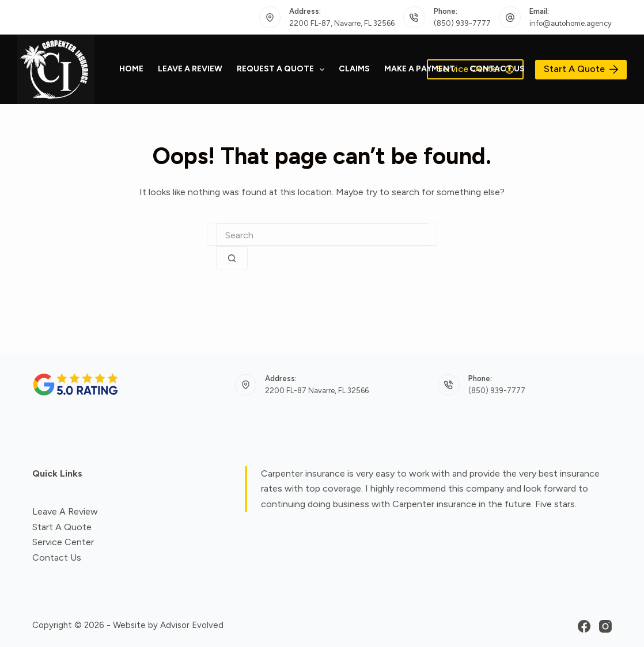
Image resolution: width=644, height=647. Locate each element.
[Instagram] (605, 626)
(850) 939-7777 (462, 23)
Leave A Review (190, 69)
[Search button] (232, 258)
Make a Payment (420, 69)
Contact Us (497, 69)
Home (131, 69)
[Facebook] (584, 626)
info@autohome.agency (571, 23)
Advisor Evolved (192, 625)
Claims (354, 69)
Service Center (63, 542)
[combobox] (322, 235)
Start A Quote (581, 69)
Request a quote (283, 70)
